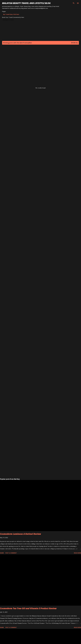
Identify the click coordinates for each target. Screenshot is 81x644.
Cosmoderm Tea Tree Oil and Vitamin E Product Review (28, 608)
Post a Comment (11, 553)
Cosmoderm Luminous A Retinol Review (20, 534)
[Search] (74, 3)
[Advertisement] (17, 66)
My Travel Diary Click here (11, 14)
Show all (75, 43)
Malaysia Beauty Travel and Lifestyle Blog (26, 3)
